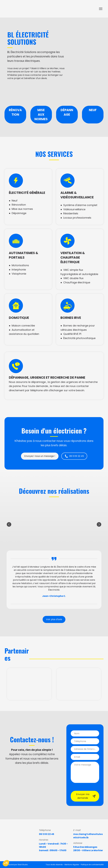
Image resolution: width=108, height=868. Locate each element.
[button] (40, 456)
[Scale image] (16, 91)
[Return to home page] (17, 9)
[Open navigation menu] (101, 9)
